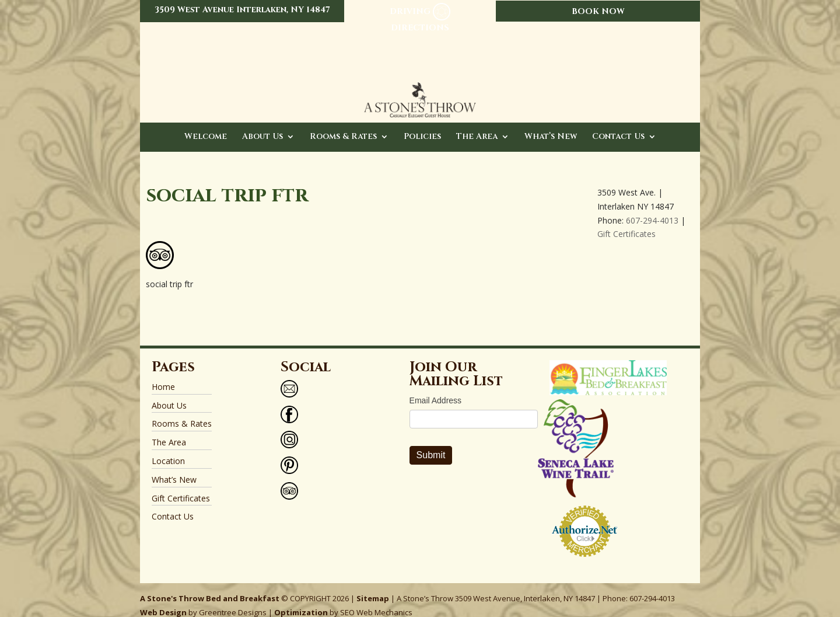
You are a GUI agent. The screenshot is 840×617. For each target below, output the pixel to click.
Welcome (206, 126)
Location (168, 449)
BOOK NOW (598, 11)
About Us (262, 126)
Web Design (163, 601)
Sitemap (373, 587)
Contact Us (618, 126)
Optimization (301, 601)
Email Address (435, 389)
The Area (477, 126)
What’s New (551, 126)
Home (163, 375)
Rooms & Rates (343, 126)
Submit (431, 443)
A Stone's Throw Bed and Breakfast (210, 587)
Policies (422, 126)
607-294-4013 (652, 209)
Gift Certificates (626, 222)
